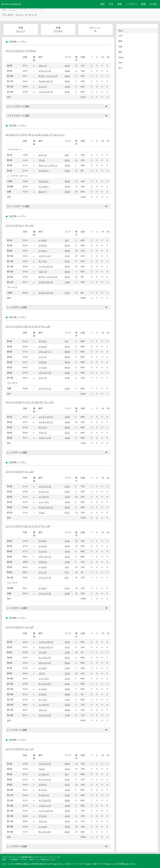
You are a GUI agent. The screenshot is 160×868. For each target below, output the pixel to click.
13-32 (67, 668)
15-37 (67, 293)
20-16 (67, 245)
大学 (111, 4)
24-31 (67, 433)
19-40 (67, 417)
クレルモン (44, 181)
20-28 (67, 192)
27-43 (67, 497)
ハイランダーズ (46, 92)
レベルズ (43, 240)
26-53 (67, 272)
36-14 (67, 663)
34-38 (67, 806)
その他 (153, 4)
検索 (143, 4)
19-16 (67, 388)
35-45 (67, 165)
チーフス (43, 261)
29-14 (67, 76)
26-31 (67, 92)
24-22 (67, 373)
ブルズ (42, 160)
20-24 (67, 507)
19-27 (67, 266)
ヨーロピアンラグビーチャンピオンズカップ (29, 135)
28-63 (67, 422)
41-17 (67, 513)
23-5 (67, 240)
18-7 (67, 774)
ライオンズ (44, 491)
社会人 (121, 57)
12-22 (67, 647)
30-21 (67, 160)
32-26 (67, 541)
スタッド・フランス (48, 165)
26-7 (67, 577)
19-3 (67, 567)
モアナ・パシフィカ (48, 76)
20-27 (67, 491)
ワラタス (58, 31)
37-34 (67, 186)
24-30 (67, 689)
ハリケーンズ (45, 256)
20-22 (67, 557)
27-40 (67, 715)
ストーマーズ (45, 779)
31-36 (67, 642)
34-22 (67, 277)
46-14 (67, 362)
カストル (43, 155)
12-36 (67, 790)
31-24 (67, 551)
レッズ (29, 226)
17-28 (67, 652)
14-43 (67, 438)
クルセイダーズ (46, 81)
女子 (120, 68)
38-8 (67, 155)
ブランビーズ (45, 71)
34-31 (67, 658)
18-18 (67, 546)
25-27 (67, 261)
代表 (120, 47)
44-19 (67, 367)
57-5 (67, 572)
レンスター (44, 186)
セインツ (13, 10)
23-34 (67, 705)
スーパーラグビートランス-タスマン (25, 402)
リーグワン (132, 4)
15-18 (67, 811)
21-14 (67, 678)
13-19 (67, 700)
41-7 (67, 341)
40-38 (67, 352)
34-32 (67, 171)
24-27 (67, 486)
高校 (102, 4)
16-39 (67, 821)
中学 (120, 63)
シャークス (44, 502)
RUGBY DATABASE (11, 4)
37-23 (67, 827)
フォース (43, 86)
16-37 (67, 785)
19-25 (67, 779)
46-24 (67, 181)
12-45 (67, 562)
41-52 (67, 816)
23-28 (67, 593)
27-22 (67, 795)
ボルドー (43, 192)
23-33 (67, 502)
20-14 (67, 769)
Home (4, 10)
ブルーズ (43, 66)
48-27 (67, 832)
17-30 (67, 256)
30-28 (67, 71)
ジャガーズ (44, 497)
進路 (120, 4)
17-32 (67, 673)
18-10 (67, 764)
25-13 (67, 588)
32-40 (67, 694)
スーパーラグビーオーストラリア (23, 327)
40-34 (67, 427)
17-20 (67, 86)
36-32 (67, 251)
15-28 (67, 282)
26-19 (67, 357)
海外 (120, 52)
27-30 (67, 378)
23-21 (67, 346)
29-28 (67, 710)
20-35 (67, 66)
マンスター (44, 171)
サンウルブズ (45, 658)
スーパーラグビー (15, 51)
